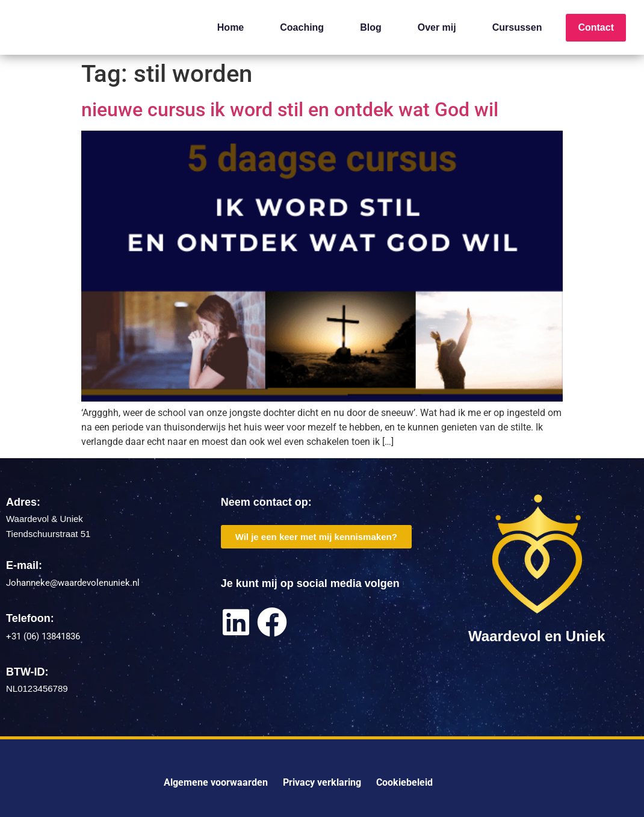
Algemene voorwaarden (216, 782)
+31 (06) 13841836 (43, 636)
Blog (371, 27)
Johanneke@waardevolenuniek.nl (73, 583)
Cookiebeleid (404, 782)
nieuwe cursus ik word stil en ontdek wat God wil (290, 110)
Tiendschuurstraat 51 (48, 534)
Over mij (437, 27)
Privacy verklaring (322, 782)
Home (231, 27)
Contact (596, 27)
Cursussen (517, 27)
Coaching (302, 27)
